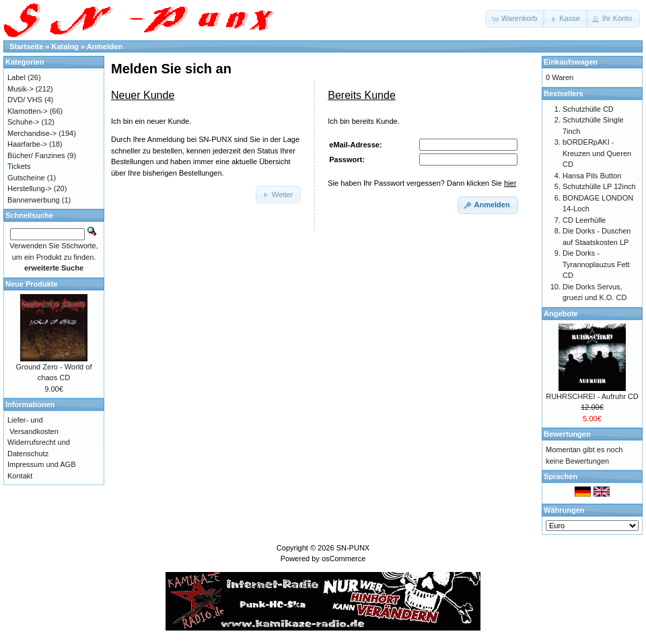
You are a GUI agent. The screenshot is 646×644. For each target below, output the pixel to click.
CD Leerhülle (584, 220)
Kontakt (20, 476)
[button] (515, 19)
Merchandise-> (32, 133)
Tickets (19, 166)
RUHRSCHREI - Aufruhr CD (592, 396)
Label (16, 77)
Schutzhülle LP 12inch (599, 186)
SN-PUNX (353, 548)
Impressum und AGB (42, 464)
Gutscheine (26, 178)
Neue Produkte (32, 284)
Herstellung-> (30, 188)
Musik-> (21, 89)
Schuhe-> (23, 122)
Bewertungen (567, 434)
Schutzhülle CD (588, 109)
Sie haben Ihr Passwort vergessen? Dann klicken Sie (422, 183)
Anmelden (105, 46)
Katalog (65, 46)
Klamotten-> (28, 111)
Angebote (561, 314)
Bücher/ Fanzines (36, 155)
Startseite (26, 46)
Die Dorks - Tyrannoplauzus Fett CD (596, 264)
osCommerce (344, 559)
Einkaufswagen (571, 62)
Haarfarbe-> (27, 144)
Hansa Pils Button (592, 176)
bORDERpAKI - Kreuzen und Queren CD (597, 153)
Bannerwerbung (34, 200)
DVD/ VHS (25, 100)
